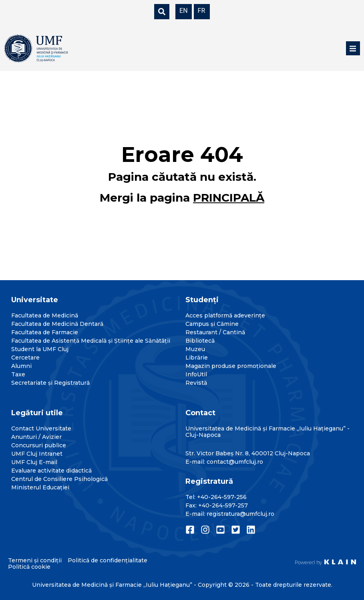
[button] (353, 48)
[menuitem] (184, 10)
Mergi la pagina (182, 198)
